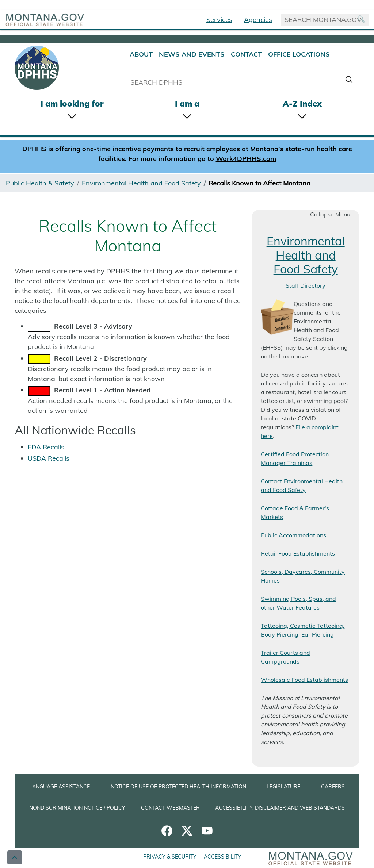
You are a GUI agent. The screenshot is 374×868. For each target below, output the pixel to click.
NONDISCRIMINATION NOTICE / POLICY (77, 808)
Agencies (258, 20)
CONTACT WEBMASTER (170, 808)
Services (219, 20)
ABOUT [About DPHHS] (141, 54)
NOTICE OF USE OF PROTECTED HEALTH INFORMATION (178, 787)
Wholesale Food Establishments (304, 680)
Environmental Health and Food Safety (141, 183)
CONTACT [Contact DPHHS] (246, 54)
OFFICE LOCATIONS (299, 54)
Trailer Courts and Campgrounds (285, 657)
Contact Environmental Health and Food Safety (302, 485)
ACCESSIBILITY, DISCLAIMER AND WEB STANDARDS (280, 808)
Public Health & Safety (40, 183)
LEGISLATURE (283, 787)
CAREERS (333, 787)
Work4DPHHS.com (246, 159)
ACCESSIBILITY (223, 857)
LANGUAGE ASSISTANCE (60, 787)
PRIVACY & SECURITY (170, 857)
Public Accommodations (293, 535)
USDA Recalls (49, 458)
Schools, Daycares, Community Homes (303, 576)
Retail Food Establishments (298, 553)
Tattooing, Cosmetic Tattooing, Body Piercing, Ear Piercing (303, 630)
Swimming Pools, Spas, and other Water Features (298, 603)
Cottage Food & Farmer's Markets (295, 512)
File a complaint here (300, 431)
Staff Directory (306, 285)
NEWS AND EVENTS (192, 54)
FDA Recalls (46, 447)
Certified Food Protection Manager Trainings (295, 458)
